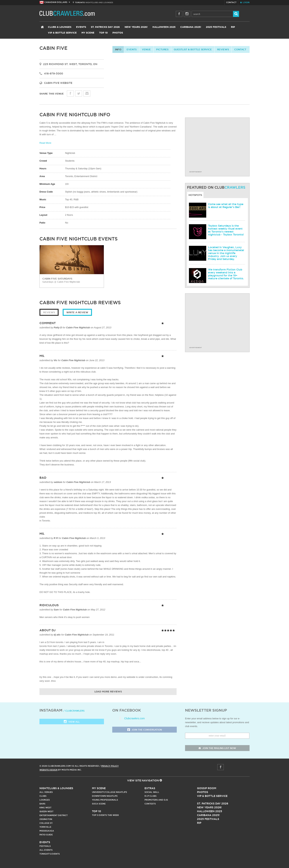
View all (72, 722)
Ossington (46, 819)
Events (81, 27)
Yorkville (45, 827)
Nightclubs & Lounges (56, 788)
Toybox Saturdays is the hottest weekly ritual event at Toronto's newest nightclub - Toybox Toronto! (226, 230)
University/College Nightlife (109, 792)
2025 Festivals (216, 27)
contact (240, 49)
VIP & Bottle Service (62, 33)
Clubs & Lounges (60, 27)
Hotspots (195, 195)
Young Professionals (105, 800)
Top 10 (103, 33)
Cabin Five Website (58, 83)
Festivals (45, 846)
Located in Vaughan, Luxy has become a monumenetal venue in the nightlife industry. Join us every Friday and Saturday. (226, 253)
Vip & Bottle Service (212, 796)
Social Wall (152, 792)
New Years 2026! (136, 27)
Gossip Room (207, 788)
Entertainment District (54, 815)
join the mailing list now (217, 748)
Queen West (46, 811)
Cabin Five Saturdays (57, 279)
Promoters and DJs (156, 800)
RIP (233, 27)
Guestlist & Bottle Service (193, 49)
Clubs (43, 796)
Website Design (48, 770)
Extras (150, 788)
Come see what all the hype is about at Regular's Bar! (226, 206)
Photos (118, 33)
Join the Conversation (145, 730)
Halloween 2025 (164, 27)
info (118, 49)
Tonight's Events (50, 854)
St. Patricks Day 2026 (105, 27)
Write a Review (77, 312)
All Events (46, 850)
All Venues (46, 792)
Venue (146, 49)
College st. (46, 823)
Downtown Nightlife (105, 796)
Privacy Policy (110, 766)
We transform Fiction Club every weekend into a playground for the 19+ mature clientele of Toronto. (226, 274)
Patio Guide (46, 835)
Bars (42, 804)
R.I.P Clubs (150, 796)
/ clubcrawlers (74, 711)
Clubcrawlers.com (134, 718)
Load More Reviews (108, 692)
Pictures (162, 49)
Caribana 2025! (191, 27)
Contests (150, 804)
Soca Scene (99, 804)
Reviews (223, 49)
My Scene (88, 33)
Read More (45, 143)
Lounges (45, 800)
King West (45, 808)
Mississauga (47, 831)
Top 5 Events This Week (105, 815)
